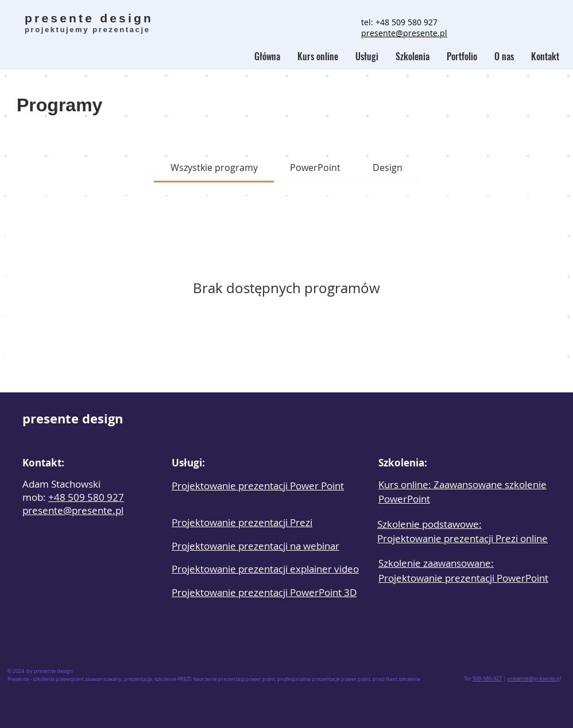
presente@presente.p (533, 679)
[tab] (214, 168)
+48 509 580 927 (406, 22)
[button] (413, 56)
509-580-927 (487, 679)
